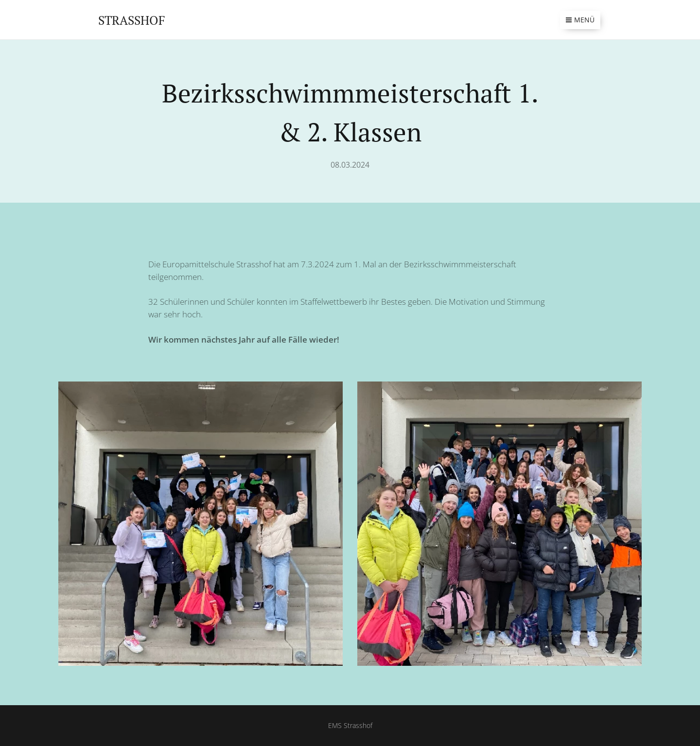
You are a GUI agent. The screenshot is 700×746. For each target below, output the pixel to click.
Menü (580, 20)
